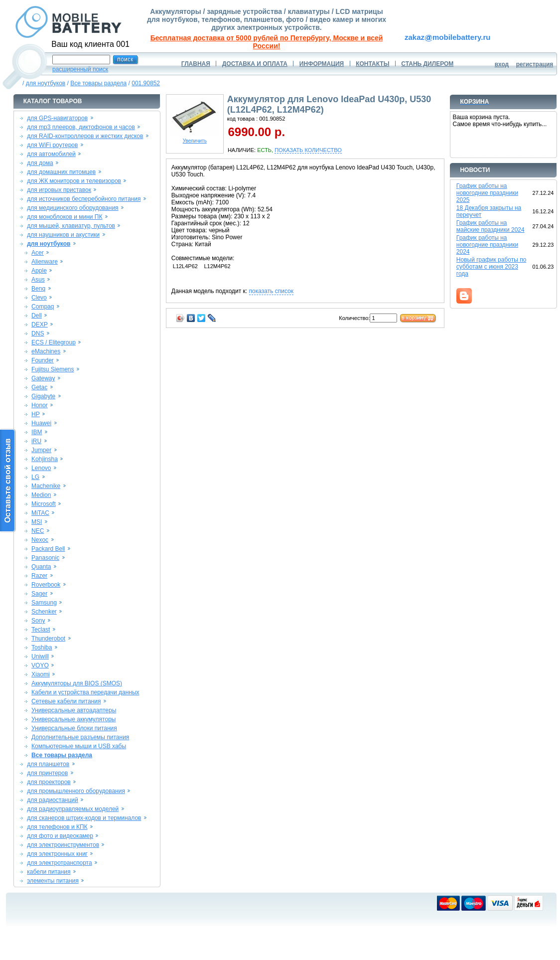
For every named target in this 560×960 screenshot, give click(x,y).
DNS (38, 333)
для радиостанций (53, 800)
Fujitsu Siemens (53, 369)
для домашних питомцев (61, 172)
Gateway (43, 378)
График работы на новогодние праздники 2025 (487, 193)
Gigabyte (43, 396)
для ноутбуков (46, 83)
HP (36, 414)
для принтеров (47, 773)
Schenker (44, 612)
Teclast (41, 630)
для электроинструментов (63, 845)
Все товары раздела (98, 83)
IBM (37, 432)
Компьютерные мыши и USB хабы (79, 746)
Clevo (39, 298)
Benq (38, 289)
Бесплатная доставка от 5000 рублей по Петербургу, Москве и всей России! (267, 42)
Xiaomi (41, 674)
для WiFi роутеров (52, 145)
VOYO (40, 665)
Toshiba (42, 647)
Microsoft (44, 504)
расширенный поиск (80, 69)
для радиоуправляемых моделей (73, 809)
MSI (37, 522)
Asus (38, 280)
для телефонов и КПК (57, 827)
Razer (39, 576)
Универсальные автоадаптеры (74, 710)
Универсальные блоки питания (74, 728)
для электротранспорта (59, 863)
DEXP (40, 324)
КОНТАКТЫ (372, 64)
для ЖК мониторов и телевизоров (74, 181)
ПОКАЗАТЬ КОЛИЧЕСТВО (308, 150)
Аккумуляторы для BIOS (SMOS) (77, 683)
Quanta (41, 567)
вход (502, 64)
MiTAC (40, 513)
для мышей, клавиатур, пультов (71, 226)
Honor (40, 405)
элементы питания (53, 881)
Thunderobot (48, 639)
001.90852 (146, 83)
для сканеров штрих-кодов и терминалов (84, 818)
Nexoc (40, 540)
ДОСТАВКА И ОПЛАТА (255, 64)
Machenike (46, 486)
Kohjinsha (45, 459)
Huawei (41, 423)
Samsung (44, 603)
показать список (271, 291)
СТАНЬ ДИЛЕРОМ (427, 64)
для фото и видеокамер (60, 836)
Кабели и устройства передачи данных (85, 692)
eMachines (46, 351)
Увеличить (195, 139)
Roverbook (46, 585)
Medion (41, 495)
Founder (43, 360)
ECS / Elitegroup (54, 342)
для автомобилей (51, 154)
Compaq (43, 307)
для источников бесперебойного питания (84, 199)
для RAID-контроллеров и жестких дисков (85, 136)
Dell (37, 316)
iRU (36, 441)
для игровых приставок (59, 190)
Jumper (41, 450)
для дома (40, 163)
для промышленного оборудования (76, 791)
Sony (38, 621)
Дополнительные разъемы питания (80, 737)
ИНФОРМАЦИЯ (322, 64)
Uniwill (40, 656)
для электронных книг (57, 854)
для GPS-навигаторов (57, 118)
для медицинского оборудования (72, 208)
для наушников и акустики (63, 235)
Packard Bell (48, 549)
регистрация (535, 64)
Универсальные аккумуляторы (73, 719)
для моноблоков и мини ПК (65, 217)
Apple (39, 271)
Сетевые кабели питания (66, 701)
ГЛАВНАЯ (196, 64)
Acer (38, 253)
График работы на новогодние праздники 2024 (487, 245)
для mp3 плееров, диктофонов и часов (81, 127)
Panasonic (45, 558)
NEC (38, 531)
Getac (39, 387)
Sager (39, 594)
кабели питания (49, 872)
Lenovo (41, 468)
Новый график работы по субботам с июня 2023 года (491, 267)
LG (35, 477)
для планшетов (48, 764)
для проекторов (49, 782)
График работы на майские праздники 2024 (490, 226)
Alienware (45, 262)
